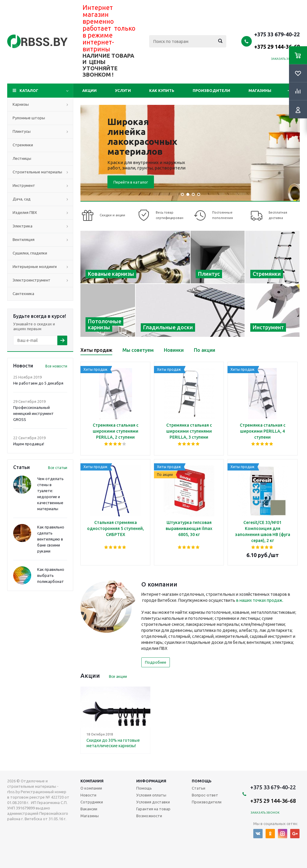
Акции (89, 90)
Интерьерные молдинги (35, 266)
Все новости (56, 366)
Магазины (260, 90)
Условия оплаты (151, 795)
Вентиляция (24, 239)
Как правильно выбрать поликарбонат (51, 575)
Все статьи (58, 468)
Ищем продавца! (29, 444)
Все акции (118, 676)
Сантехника (23, 294)
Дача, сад (22, 199)
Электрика (23, 226)
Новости (88, 795)
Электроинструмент (32, 280)
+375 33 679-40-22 (277, 40)
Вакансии (89, 809)
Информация (151, 781)
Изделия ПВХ (25, 212)
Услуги (123, 90)
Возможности (149, 816)
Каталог (29, 90)
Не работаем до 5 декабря (38, 383)
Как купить (162, 90)
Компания (92, 781)
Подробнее (156, 662)
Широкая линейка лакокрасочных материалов (142, 137)
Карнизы (21, 104)
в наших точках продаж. (260, 600)
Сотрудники (92, 802)
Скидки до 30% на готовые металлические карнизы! (113, 743)
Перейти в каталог (131, 182)
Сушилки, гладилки (30, 253)
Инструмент (24, 185)
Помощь (202, 781)
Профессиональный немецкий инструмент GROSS (33, 413)
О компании (91, 788)
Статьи (199, 788)
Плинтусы (22, 131)
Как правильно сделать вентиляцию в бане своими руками (51, 539)
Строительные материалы (37, 172)
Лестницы (22, 158)
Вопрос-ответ (205, 795)
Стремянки (23, 145)
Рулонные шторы (29, 118)
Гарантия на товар (153, 809)
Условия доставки (153, 802)
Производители (211, 90)
